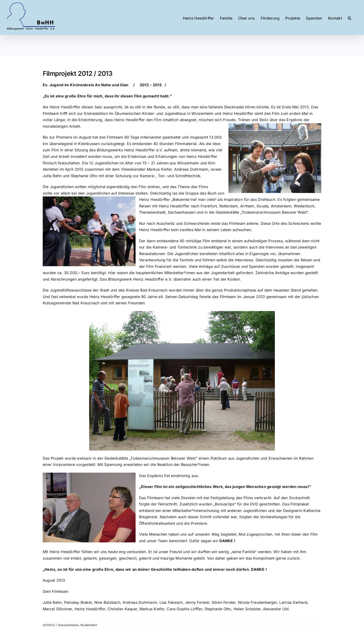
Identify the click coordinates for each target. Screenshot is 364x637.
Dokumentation (68, 625)
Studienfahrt (89, 625)
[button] (349, 16)
